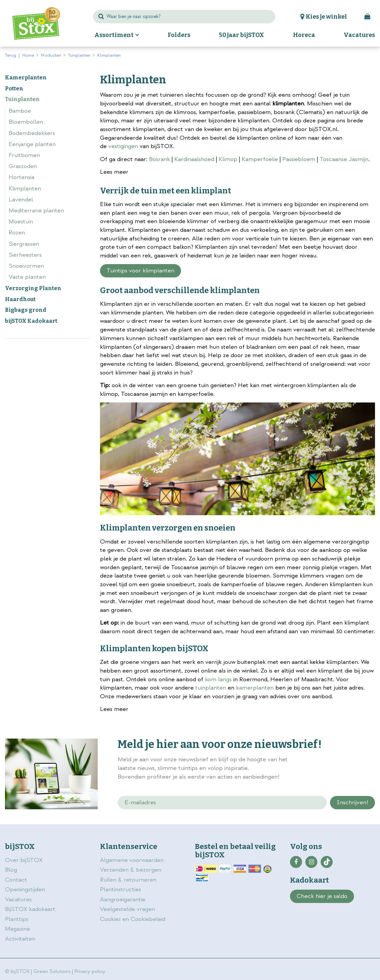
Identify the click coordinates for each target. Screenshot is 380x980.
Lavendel (21, 200)
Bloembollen (26, 122)
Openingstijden (25, 889)
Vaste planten (27, 277)
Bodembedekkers (32, 133)
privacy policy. (316, 769)
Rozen (17, 233)
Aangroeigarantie (123, 899)
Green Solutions (52, 971)
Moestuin (21, 222)
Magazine (17, 929)
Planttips (17, 919)
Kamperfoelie (260, 159)
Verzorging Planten (33, 288)
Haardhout (20, 299)
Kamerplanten (26, 78)
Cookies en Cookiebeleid (133, 919)
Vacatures (18, 899)
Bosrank (159, 159)
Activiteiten (20, 939)
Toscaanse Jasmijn (344, 159)
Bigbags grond (26, 310)
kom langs (218, 679)
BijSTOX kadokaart (30, 909)
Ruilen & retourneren (128, 880)
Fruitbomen (24, 155)
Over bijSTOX (24, 860)
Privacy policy (90, 971)
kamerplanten (255, 688)
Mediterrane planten (36, 211)
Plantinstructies (120, 889)
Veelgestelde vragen (127, 909)
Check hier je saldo (322, 896)
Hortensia (21, 177)
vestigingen (123, 146)
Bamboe (20, 111)
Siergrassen (24, 244)
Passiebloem (299, 159)
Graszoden (23, 166)
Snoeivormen (26, 266)
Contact (16, 880)
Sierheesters (25, 255)
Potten (14, 89)
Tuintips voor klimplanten (140, 271)
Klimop (228, 159)
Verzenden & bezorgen (131, 870)
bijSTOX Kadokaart (31, 321)
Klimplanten (25, 189)
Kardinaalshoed (194, 159)
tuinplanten (211, 688)
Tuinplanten (22, 99)
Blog (11, 870)
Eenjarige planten (32, 144)
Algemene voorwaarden (133, 860)
